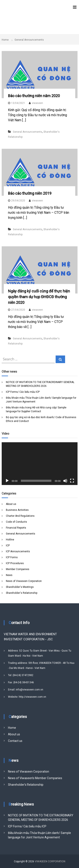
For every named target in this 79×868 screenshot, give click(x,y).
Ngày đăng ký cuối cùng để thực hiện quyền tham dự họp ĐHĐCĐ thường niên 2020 (39, 297)
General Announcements (27, 132)
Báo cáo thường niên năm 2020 (34, 96)
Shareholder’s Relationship (26, 785)
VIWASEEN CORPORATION (50, 861)
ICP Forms (12, 557)
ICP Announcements (18, 551)
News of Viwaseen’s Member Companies (35, 778)
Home (12, 728)
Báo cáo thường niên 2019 (30, 193)
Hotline (10, 540)
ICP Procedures (15, 563)
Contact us (15, 741)
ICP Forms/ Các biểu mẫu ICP (23, 392)
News (9, 575)
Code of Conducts (16, 522)
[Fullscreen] (72, 481)
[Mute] (65, 481)
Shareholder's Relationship (22, 593)
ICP (8, 546)
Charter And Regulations (20, 516)
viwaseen (37, 103)
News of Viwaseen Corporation (24, 581)
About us (11, 504)
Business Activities (17, 510)
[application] (40, 464)
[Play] (7, 481)
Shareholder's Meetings (20, 587)
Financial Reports (16, 528)
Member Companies (18, 569)
